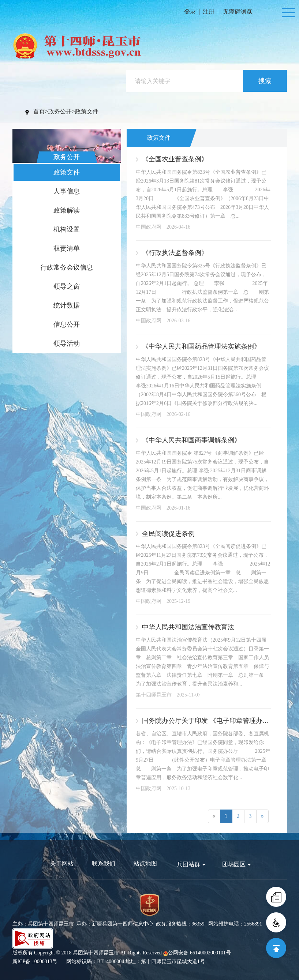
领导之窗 (67, 286)
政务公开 (60, 111)
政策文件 (87, 111)
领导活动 (67, 343)
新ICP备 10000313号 (35, 962)
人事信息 (67, 191)
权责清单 (67, 248)
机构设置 (67, 229)
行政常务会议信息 (67, 267)
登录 (190, 12)
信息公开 (67, 324)
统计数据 (67, 305)
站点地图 (145, 863)
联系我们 (104, 863)
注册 (209, 12)
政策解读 (67, 210)
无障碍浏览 (238, 12)
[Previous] (214, 816)
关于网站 (62, 863)
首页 (39, 111)
